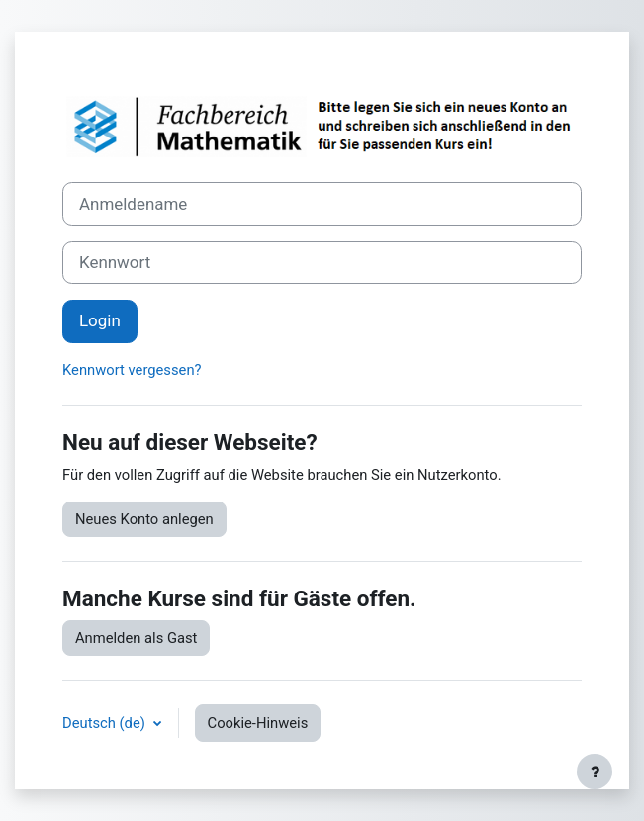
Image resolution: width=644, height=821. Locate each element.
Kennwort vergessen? (132, 370)
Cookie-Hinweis (258, 723)
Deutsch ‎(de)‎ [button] (106, 723)
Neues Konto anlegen (144, 519)
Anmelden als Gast (136, 638)
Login (100, 320)
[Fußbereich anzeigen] (595, 772)
